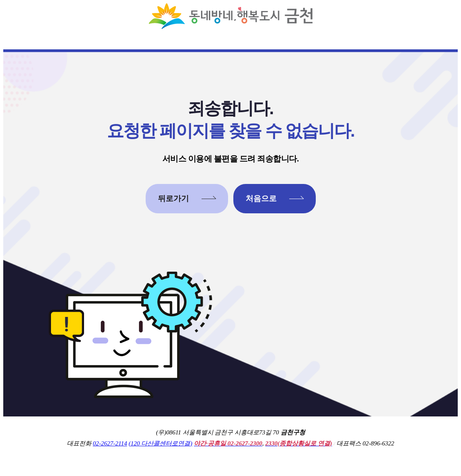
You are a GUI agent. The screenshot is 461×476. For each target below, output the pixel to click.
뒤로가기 (173, 198)
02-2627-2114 (110, 443)
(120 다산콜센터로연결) (160, 443)
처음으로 (261, 198)
